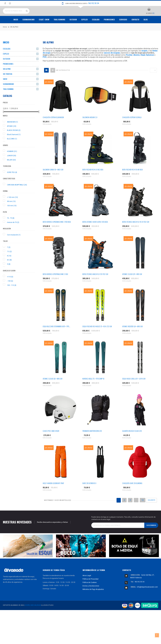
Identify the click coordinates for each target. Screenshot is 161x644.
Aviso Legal (87, 585)
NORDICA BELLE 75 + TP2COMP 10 (93, 388)
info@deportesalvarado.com (147, 597)
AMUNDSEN (12, 132)
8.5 (9, 270)
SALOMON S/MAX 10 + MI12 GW (53, 179)
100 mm (12, 215)
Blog (146, 29)
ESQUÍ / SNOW (44, 29)
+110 (10, 287)
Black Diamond (14, 144)
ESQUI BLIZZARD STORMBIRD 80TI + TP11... (56, 336)
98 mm (11, 211)
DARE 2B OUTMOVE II (89, 493)
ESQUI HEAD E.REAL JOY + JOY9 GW (134, 388)
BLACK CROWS (14, 140)
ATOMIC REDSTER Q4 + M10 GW (132, 336)
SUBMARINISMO (8, 94)
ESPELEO (84, 29)
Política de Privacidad (90, 589)
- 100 (10, 291)
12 (143, 510)
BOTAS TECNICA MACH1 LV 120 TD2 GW (95, 284)
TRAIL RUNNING (59, 29)
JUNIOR (12, 165)
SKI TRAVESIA (8, 84)
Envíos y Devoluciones (91, 596)
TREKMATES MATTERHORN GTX (92, 441)
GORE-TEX (12, 182)
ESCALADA (96, 29)
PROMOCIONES (109, 29)
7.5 (9, 261)
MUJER (11, 170)
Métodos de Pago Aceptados (93, 599)
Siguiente (151, 510)
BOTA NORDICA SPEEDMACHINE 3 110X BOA (57, 232)
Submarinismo (28, 29)
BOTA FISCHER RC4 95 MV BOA (133, 179)
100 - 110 (12, 295)
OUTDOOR (73, 29)
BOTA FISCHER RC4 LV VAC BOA (93, 179)
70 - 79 (11, 228)
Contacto (135, 29)
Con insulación (14, 245)
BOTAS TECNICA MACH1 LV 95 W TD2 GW (136, 232)
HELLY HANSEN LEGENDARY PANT (53, 493)
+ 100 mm (12, 207)
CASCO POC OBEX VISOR (51, 441)
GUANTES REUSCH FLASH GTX (132, 441)
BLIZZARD (12, 149)
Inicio (16, 29)
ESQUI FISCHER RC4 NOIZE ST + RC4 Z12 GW (97, 336)
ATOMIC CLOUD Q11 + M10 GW (132, 284)
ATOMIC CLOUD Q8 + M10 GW (53, 388)
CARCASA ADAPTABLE (17, 195)
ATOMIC (12, 136)
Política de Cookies (90, 592)
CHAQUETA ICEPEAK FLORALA (132, 127)
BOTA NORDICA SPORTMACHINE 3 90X (55, 284)
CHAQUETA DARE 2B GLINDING (132, 493)
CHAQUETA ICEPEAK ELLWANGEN (53, 127)
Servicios (123, 29)
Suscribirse (151, 535)
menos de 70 (13, 232)
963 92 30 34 (94, 3)
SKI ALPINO (7, 79)
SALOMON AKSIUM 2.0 (90, 127)
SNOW (5, 89)
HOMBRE (12, 161)
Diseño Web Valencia (33, 615)
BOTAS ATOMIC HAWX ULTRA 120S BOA (95, 232)
